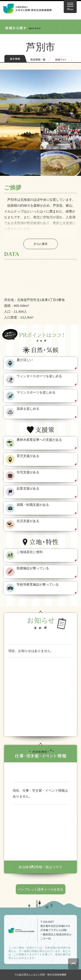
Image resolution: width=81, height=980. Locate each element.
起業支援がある (28, 488)
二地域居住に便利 (30, 552)
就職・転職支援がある (33, 505)
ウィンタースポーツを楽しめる (39, 376)
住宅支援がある (28, 472)
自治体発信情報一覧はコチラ (40, 867)
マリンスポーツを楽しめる (36, 392)
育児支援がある (28, 456)
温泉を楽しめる (28, 409)
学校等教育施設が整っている (38, 584)
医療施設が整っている (33, 568)
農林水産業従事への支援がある (39, 440)
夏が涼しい (25, 360)
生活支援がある (28, 521)
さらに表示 (40, 244)
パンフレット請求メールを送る (41, 889)
